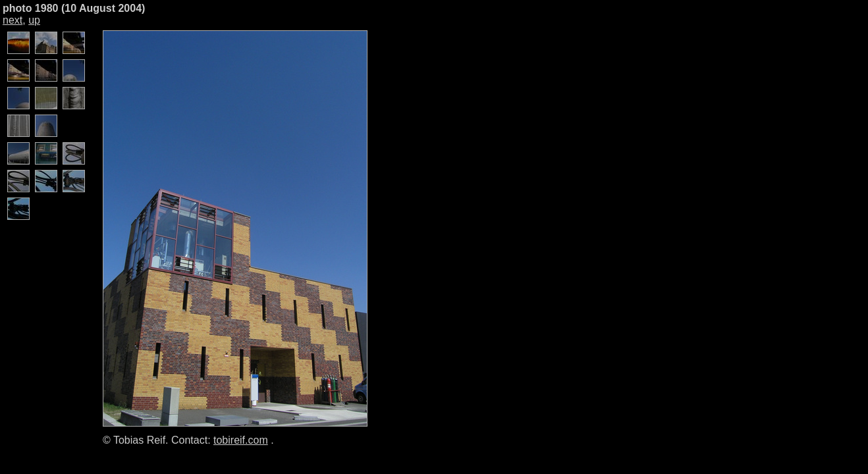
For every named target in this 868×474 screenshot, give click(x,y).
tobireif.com (241, 440)
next (13, 20)
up (34, 20)
